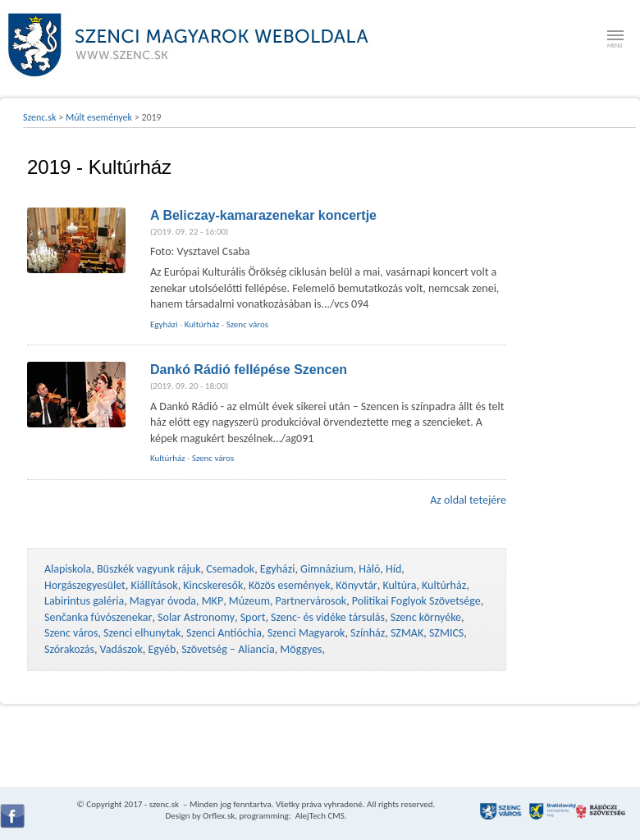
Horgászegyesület (85, 585)
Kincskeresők (213, 585)
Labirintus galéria (84, 601)
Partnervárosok (311, 601)
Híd (393, 569)
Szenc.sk (40, 117)
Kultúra (399, 585)
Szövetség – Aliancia (228, 649)
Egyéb (162, 649)
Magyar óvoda (163, 601)
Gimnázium (327, 569)
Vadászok (121, 649)
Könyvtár (356, 585)
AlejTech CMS (319, 816)
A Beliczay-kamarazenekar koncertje (263, 215)
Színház (368, 633)
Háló (369, 569)
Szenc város (247, 324)
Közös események (290, 585)
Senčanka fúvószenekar (98, 617)
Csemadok (230, 569)
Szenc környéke (426, 617)
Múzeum (249, 601)
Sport (253, 617)
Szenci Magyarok (306, 633)
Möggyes (301, 649)
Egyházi (164, 324)
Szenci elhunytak (142, 633)
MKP (213, 601)
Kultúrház (202, 324)
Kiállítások (154, 585)
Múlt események (99, 117)
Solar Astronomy (196, 617)
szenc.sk (164, 804)
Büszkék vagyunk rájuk (149, 569)
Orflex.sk (219, 816)
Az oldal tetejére (468, 500)
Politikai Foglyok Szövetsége (416, 601)
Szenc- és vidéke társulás (328, 617)
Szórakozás (69, 649)
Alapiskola (68, 569)
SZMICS (446, 633)
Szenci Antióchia (224, 633)
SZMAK (407, 633)
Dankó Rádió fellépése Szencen (249, 370)
